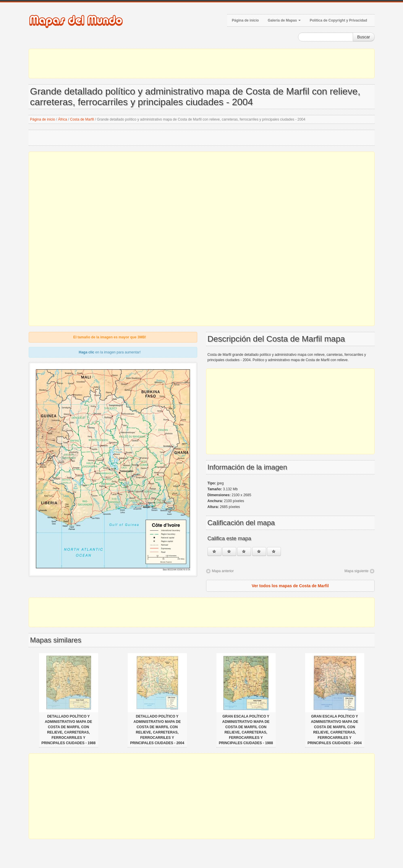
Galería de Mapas (284, 20)
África (63, 119)
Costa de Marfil (82, 119)
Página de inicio (245, 20)
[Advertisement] (202, 64)
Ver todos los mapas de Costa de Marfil (290, 586)
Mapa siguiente (356, 571)
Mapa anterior (223, 571)
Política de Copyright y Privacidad (338, 20)
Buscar (364, 37)
